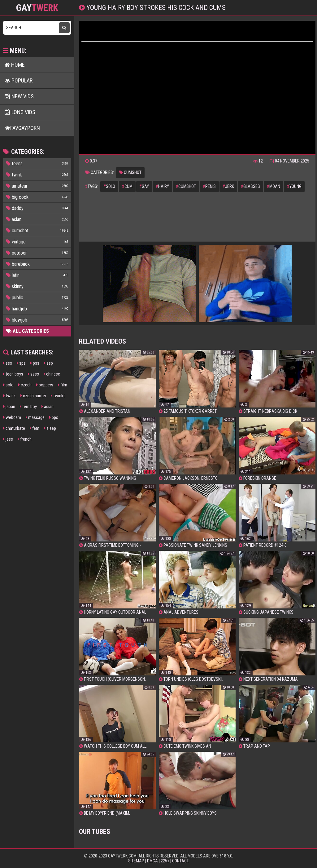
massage (35, 417)
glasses (250, 186)
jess (8, 439)
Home (15, 65)
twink (9, 396)
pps (54, 417)
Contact (180, 861)
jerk (228, 186)
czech (25, 385)
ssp (48, 363)
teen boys (13, 374)
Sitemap (136, 861)
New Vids (19, 96)
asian (48, 407)
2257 (165, 861)
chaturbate (14, 428)
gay (144, 186)
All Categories (28, 331)
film (63, 385)
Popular (19, 80)
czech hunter (33, 396)
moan (274, 186)
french (25, 439)
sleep (50, 428)
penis (209, 186)
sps (21, 363)
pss (35, 363)
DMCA (152, 861)
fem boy (28, 407)
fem (35, 428)
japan (9, 407)
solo (8, 385)
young (294, 186)
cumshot (130, 172)
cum (127, 186)
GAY (37, 8)
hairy (162, 186)
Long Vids (20, 112)
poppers (45, 385)
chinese (52, 374)
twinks (58, 396)
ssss (33, 374)
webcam (12, 417)
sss (8, 363)
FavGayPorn (22, 128)
